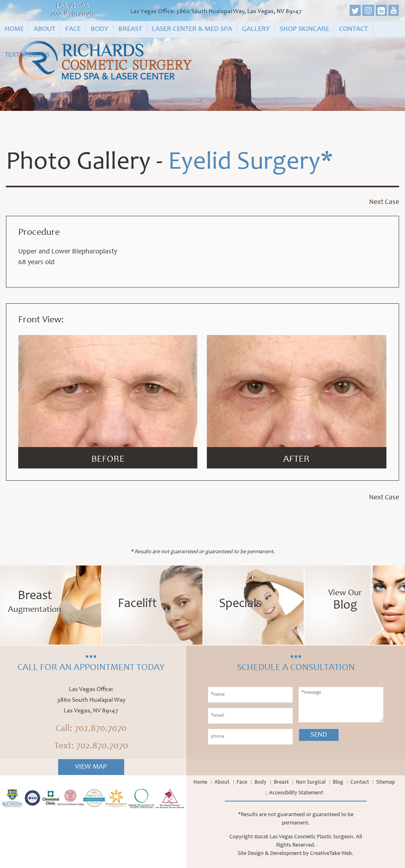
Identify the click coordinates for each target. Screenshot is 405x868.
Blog (338, 782)
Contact (353, 29)
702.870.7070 (72, 14)
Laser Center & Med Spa (192, 29)
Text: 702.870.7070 (91, 746)
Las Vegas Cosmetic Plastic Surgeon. (312, 837)
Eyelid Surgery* (251, 163)
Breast (130, 29)
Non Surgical (311, 782)
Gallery (256, 29)
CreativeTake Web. (332, 854)
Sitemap (386, 782)
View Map (91, 767)
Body (99, 29)
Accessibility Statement (296, 793)
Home (14, 29)
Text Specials (27, 55)
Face (73, 29)
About (44, 29)
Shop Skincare (304, 29)
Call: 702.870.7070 (91, 729)
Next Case (384, 202)
